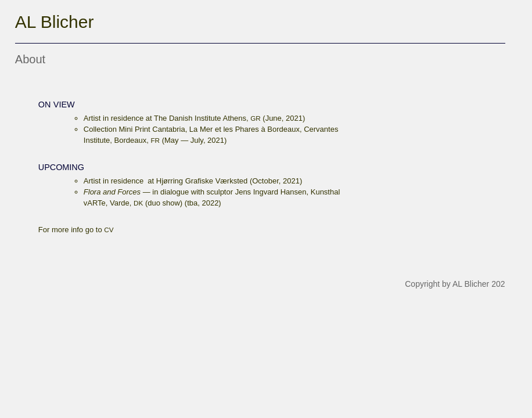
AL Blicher (55, 22)
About (30, 59)
